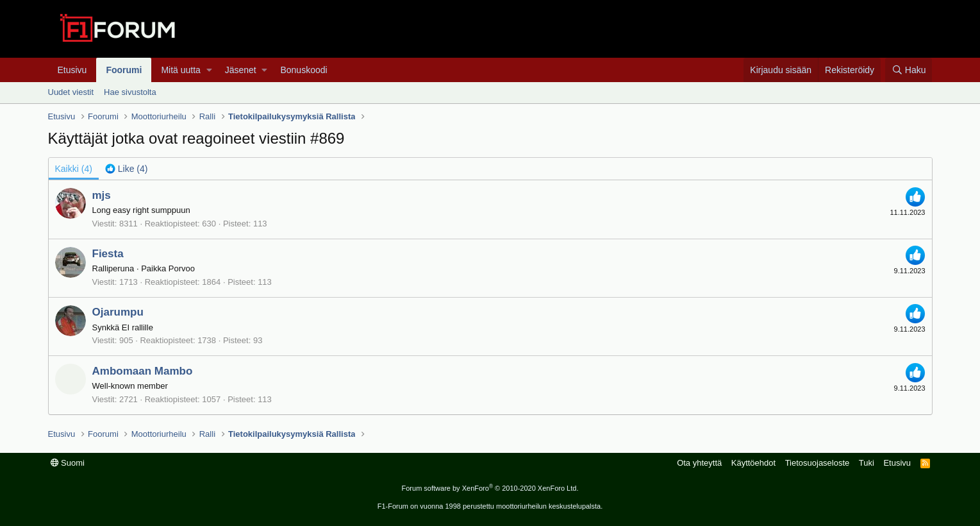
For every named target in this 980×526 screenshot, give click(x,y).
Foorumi (124, 70)
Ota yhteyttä (699, 463)
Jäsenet (241, 70)
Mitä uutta (180, 70)
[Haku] (909, 70)
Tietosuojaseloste (818, 463)
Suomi (68, 463)
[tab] (127, 169)
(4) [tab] (74, 169)
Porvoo (182, 268)
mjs (102, 195)
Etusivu (72, 70)
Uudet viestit (71, 92)
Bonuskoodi (303, 70)
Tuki (867, 463)
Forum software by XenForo (490, 488)
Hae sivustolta (130, 92)
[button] (209, 70)
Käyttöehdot (753, 463)
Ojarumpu (118, 312)
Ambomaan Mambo (143, 371)
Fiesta (108, 254)
